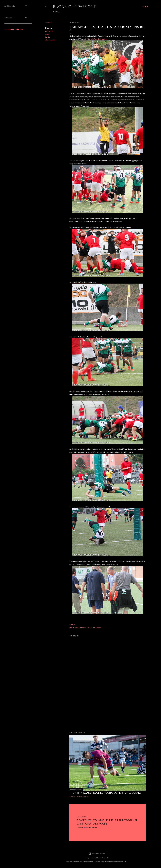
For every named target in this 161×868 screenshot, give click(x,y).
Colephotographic (103, 858)
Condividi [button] (48, 23)
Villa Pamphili (50, 40)
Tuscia (47, 37)
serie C (47, 34)
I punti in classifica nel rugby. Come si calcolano (105, 793)
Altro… (56, 12)
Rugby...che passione (75, 7)
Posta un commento (83, 797)
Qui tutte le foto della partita (96, 39)
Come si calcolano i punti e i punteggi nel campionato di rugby (107, 822)
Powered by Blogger (96, 854)
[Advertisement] (108, 710)
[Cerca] (145, 7)
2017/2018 (49, 31)
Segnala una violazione (14, 29)
